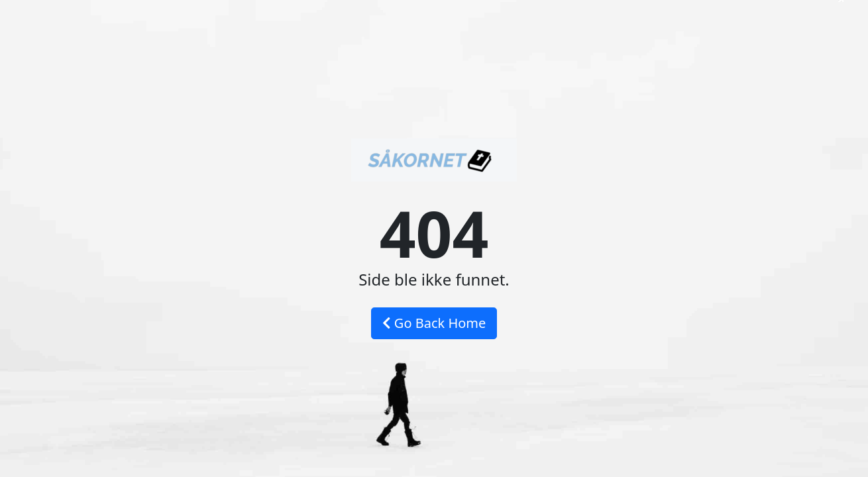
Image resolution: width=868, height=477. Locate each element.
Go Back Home (434, 323)
